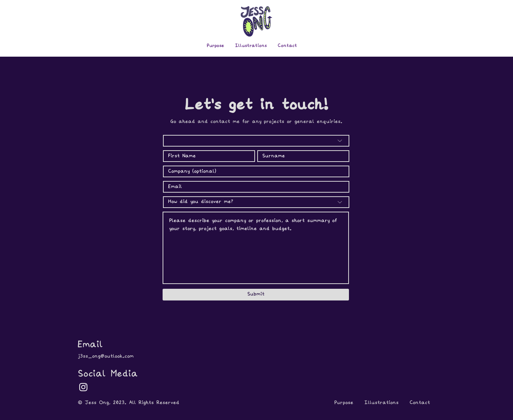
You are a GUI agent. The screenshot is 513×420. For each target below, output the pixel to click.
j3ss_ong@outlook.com (106, 356)
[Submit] (256, 295)
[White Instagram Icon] (83, 387)
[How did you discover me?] (256, 202)
